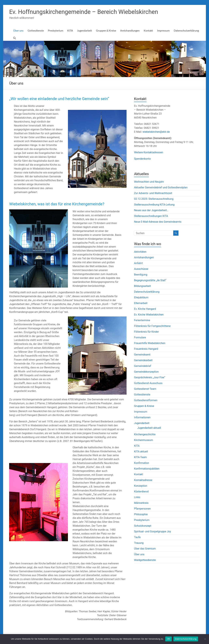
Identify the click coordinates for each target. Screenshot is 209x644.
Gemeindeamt (142, 355)
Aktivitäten (140, 252)
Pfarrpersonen (142, 509)
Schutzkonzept (143, 526)
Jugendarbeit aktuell (149, 428)
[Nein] (205, 639)
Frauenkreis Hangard (146, 349)
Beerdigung (141, 275)
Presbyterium (56, 30)
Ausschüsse (141, 269)
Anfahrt (138, 263)
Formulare (140, 337)
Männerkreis (141, 503)
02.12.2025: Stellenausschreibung (154, 199)
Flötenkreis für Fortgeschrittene (152, 326)
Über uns (18, 30)
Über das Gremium (145, 549)
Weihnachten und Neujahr (149, 182)
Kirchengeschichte (145, 434)
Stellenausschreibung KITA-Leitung (154, 205)
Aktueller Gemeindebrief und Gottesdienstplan (161, 187)
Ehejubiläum (141, 297)
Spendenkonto (142, 159)
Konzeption (141, 486)
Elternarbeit (141, 303)
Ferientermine (142, 320)
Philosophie (141, 514)
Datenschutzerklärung (186, 30)
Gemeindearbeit (143, 360)
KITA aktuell (141, 452)
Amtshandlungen (130, 30)
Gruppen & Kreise (106, 30)
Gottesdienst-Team (145, 389)
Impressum (163, 30)
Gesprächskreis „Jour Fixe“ (150, 377)
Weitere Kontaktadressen (149, 152)
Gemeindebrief (143, 366)
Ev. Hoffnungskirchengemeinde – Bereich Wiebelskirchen (84, 12)
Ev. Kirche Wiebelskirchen (149, 315)
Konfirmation (142, 463)
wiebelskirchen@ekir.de (156, 132)
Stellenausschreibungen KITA (151, 216)
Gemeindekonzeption (146, 372)
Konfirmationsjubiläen (147, 469)
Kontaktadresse (143, 480)
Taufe (137, 537)
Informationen (142, 417)
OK (168, 639)
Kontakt (148, 30)
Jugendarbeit (84, 30)
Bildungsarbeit (142, 286)
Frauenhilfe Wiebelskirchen (150, 343)
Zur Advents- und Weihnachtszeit (153, 193)
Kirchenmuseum (144, 440)
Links (137, 497)
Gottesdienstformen (146, 400)
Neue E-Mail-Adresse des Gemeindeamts (158, 222)
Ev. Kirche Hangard (145, 309)
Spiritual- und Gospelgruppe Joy (153, 531)
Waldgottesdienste (145, 560)
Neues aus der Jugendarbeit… (151, 210)
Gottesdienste (36, 30)
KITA (70, 30)
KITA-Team (140, 457)
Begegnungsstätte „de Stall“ (150, 280)
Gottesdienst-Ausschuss (148, 383)
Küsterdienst (141, 491)
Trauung (139, 543)
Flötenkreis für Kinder (146, 332)
